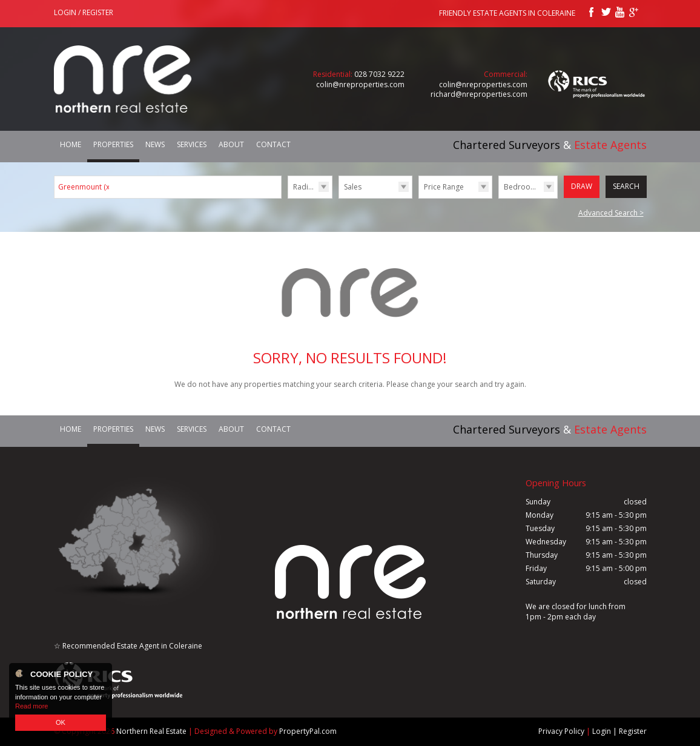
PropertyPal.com (308, 731)
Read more (31, 706)
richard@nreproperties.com (479, 94)
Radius (305, 187)
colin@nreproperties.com (360, 84)
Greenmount (85, 187)
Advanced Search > (611, 213)
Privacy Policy (561, 731)
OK (61, 722)
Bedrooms (522, 187)
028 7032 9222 (379, 74)
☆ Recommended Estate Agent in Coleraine (128, 646)
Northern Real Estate (151, 731)
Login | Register (619, 731)
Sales (353, 187)
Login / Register (84, 12)
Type (339, 198)
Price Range (444, 187)
